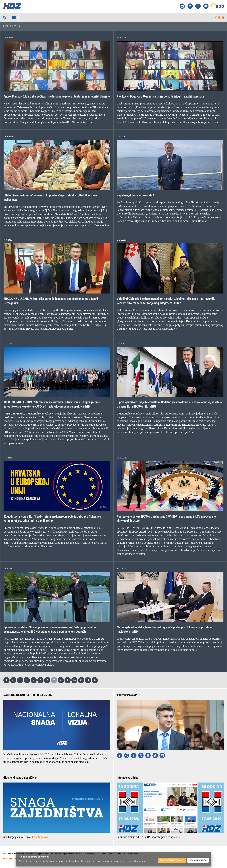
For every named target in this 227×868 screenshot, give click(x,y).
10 (74, 680)
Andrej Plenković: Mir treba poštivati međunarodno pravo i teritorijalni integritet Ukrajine (57, 96)
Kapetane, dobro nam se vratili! (135, 195)
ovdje (177, 837)
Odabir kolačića (198, 860)
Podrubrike (10, 26)
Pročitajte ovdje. (42, 837)
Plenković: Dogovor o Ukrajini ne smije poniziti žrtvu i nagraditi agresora (160, 96)
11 (81, 680)
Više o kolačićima (137, 861)
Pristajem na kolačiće (172, 860)
